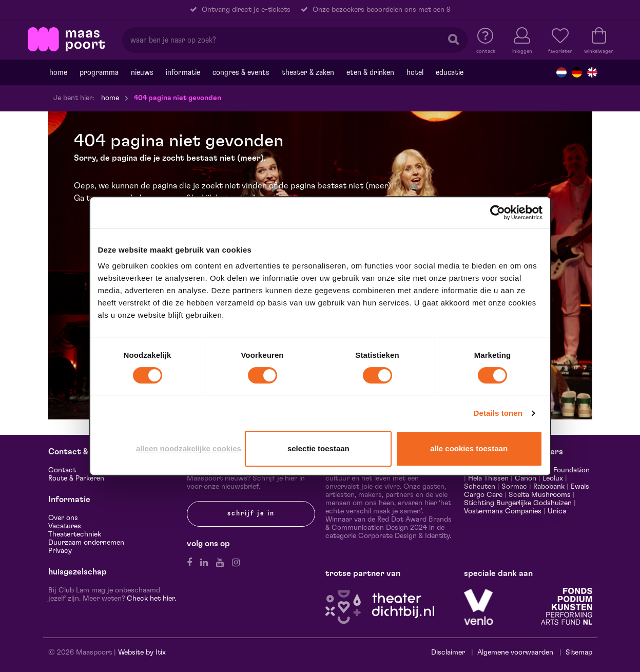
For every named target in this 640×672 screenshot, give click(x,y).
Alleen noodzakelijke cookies (189, 448)
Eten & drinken (370, 72)
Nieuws (142, 72)
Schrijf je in (251, 513)
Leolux (553, 478)
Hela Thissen (488, 478)
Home (58, 72)
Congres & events (241, 72)
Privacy (60, 551)
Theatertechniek (75, 534)
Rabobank (549, 487)
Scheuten (480, 487)
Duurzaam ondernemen (86, 543)
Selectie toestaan (318, 448)
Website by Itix (142, 652)
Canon (526, 478)
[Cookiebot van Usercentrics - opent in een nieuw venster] (498, 213)
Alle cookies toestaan (469, 448)
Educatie (450, 72)
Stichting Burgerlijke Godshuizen (518, 503)
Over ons (63, 518)
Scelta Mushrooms (539, 495)
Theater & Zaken (308, 72)
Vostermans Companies (503, 511)
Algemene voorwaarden (515, 652)
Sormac (514, 487)
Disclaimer (448, 652)
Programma (99, 72)
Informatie (183, 72)
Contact (62, 470)
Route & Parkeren (76, 478)
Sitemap (579, 652)
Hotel (415, 72)
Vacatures (65, 526)
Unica (557, 511)
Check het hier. (151, 599)
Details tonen (498, 413)
